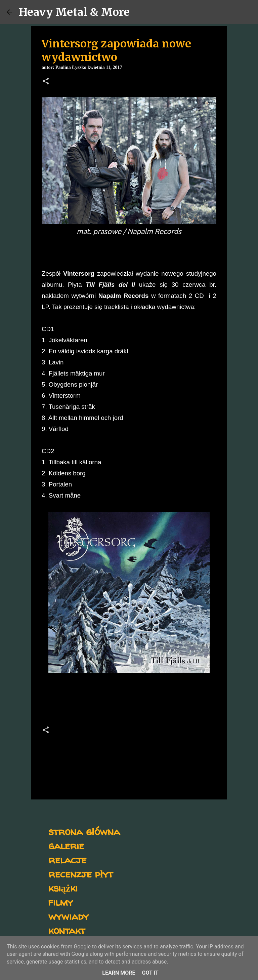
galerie (66, 845)
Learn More (119, 973)
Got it (150, 973)
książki (63, 888)
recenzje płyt (81, 874)
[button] (46, 82)
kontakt (67, 930)
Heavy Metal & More (74, 12)
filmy (61, 902)
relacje (67, 859)
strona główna (84, 831)
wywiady (69, 916)
